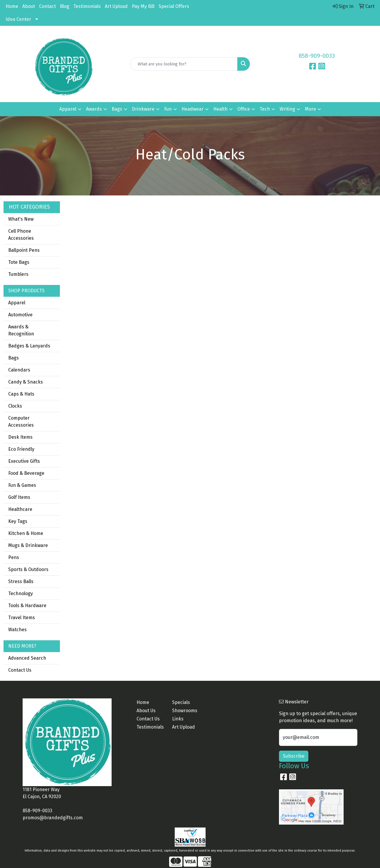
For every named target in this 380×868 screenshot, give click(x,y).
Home (12, 6)
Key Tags (18, 521)
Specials (181, 702)
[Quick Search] (184, 64)
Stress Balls (21, 581)
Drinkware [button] (143, 109)
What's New (21, 219)
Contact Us (20, 670)
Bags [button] (117, 109)
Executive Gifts (24, 461)
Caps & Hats (21, 394)
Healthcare (20, 509)
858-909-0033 (317, 56)
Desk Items (20, 437)
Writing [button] (287, 109)
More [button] (310, 109)
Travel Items (22, 618)
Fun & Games (22, 485)
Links (178, 719)
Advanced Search (27, 658)
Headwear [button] (192, 109)
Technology (21, 593)
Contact (47, 6)
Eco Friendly (21, 449)
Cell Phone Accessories (21, 235)
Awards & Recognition (21, 330)
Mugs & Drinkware (28, 545)
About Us (146, 711)
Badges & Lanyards (29, 346)
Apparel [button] (68, 109)
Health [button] (220, 109)
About (29, 6)
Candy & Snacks (26, 382)
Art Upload (116, 6)
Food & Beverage (26, 473)
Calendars (19, 370)
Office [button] (244, 109)
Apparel (17, 303)
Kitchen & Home (26, 533)
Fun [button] (168, 109)
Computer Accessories (21, 422)
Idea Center (18, 19)
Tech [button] (265, 109)
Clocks (15, 406)
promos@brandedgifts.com (53, 818)
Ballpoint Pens (24, 250)
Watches (17, 630)
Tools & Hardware (27, 606)
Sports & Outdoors (28, 569)
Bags (14, 358)
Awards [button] (94, 109)
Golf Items (19, 497)
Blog (65, 6)
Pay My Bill (143, 6)
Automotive (20, 315)
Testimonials (87, 6)
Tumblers (18, 274)
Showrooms (185, 711)
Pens (14, 557)
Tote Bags (19, 262)
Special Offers (174, 6)
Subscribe (294, 756)
